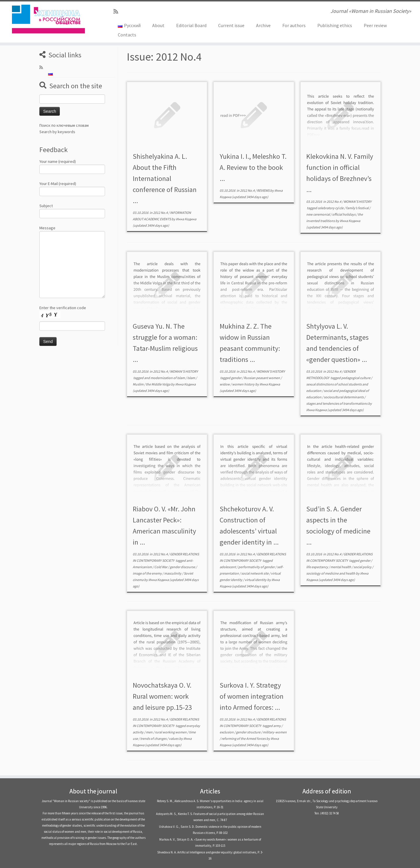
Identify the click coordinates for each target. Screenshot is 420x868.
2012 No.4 (161, 213)
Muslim (138, 384)
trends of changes (154, 738)
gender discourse (183, 567)
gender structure (249, 732)
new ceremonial (318, 214)
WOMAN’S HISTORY (358, 201)
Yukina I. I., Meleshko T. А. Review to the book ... (253, 167)
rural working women (171, 732)
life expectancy (317, 567)
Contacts (127, 35)
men (149, 732)
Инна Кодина (186, 219)
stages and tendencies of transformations (337, 403)
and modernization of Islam (165, 378)
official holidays (344, 214)
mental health (341, 567)
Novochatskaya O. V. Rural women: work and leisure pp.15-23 (162, 696)
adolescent (228, 567)
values (174, 738)
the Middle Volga (158, 384)
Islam (191, 378)
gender (237, 378)
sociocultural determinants (344, 397)
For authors (294, 25)
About (158, 25)
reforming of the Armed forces (244, 738)
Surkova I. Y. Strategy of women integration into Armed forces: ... (252, 696)
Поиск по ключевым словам (64, 125)
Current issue (231, 25)
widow (225, 384)
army (277, 726)
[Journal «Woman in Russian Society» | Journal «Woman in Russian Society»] (48, 19)
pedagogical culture (356, 378)
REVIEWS (264, 190)
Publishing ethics (335, 25)
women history (244, 384)
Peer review (375, 25)
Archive (263, 25)
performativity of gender (257, 567)
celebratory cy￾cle (331, 208)
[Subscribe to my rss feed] (118, 12)
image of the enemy (148, 573)
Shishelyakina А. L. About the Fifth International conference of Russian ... (165, 178)
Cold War (161, 567)
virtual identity (256, 580)
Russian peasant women (262, 378)
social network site (255, 573)
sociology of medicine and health (331, 573)
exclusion (227, 732)
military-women (275, 732)
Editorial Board (191, 25)
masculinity (173, 573)
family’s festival (358, 208)
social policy (363, 567)
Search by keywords (57, 132)
